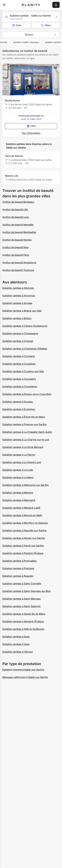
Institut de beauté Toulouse (18, 270)
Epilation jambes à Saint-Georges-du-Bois (27, 591)
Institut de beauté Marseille (18, 225)
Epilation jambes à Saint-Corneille (22, 584)
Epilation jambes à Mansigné (19, 500)
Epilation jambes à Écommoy (19, 409)
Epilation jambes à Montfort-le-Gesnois (25, 523)
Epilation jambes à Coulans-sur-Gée (23, 371)
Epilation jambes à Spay (16, 637)
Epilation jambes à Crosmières (20, 386)
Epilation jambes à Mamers (18, 493)
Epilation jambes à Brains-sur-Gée (22, 311)
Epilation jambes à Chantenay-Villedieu (25, 349)
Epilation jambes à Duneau (18, 402)
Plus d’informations (31, 133)
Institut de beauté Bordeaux (18, 202)
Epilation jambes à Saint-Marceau (22, 599)
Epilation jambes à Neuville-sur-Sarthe (24, 530)
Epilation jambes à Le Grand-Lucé (22, 462)
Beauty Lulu (12, 176)
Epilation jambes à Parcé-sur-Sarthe (23, 546)
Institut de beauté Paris (16, 255)
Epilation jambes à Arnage (17, 303)
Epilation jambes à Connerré (19, 356)
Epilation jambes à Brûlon (17, 318)
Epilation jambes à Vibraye (18, 652)
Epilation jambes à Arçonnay (19, 296)
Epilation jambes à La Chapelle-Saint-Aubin (27, 432)
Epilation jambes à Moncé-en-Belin (22, 515)
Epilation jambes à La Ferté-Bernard (23, 447)
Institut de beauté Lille (15, 209)
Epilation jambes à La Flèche (19, 455)
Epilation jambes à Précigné (18, 568)
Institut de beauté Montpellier (19, 232)
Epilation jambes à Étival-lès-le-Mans (24, 417)
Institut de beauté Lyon (16, 217)
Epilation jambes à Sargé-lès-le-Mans (24, 614)
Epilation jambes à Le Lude (18, 470)
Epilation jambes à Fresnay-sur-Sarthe (24, 424)
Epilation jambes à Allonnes (18, 288)
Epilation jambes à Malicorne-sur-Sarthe (26, 485)
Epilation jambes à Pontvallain (20, 561)
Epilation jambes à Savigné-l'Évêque (23, 621)
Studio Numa (12, 100)
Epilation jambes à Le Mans (18, 477)
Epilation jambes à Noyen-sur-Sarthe (24, 538)
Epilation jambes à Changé (18, 341)
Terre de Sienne (14, 156)
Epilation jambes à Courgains (19, 379)
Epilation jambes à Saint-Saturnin (22, 606)
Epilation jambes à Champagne (20, 333)
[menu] (4, 5)
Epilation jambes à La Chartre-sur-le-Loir (26, 440)
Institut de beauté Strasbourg (19, 263)
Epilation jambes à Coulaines (19, 364)
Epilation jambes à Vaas (16, 644)
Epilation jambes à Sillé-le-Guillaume (23, 629)
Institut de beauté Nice (15, 247)
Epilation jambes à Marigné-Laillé (21, 508)
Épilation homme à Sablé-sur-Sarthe (23, 670)
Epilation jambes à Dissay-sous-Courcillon (27, 394)
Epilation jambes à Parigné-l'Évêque (23, 553)
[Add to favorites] (55, 68)
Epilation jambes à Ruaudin (18, 576)
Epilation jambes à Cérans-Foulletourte (25, 326)
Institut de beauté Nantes (17, 240)
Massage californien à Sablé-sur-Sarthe (25, 677)
